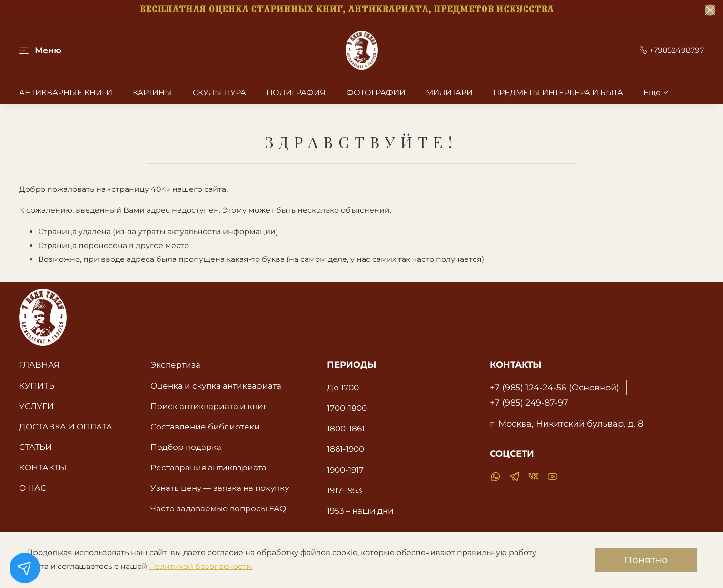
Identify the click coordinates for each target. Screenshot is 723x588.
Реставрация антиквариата (208, 467)
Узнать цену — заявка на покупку (220, 488)
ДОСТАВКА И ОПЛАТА (66, 426)
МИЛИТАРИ (449, 93)
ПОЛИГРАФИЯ (296, 93)
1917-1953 (345, 490)
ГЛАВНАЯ (39, 364)
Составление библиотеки (205, 426)
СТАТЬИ (35, 447)
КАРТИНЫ (153, 93)
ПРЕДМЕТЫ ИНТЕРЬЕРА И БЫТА (558, 93)
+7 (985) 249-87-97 (529, 403)
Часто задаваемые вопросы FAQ (218, 508)
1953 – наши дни (360, 511)
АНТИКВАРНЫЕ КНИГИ (66, 93)
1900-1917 (345, 470)
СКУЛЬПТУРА (219, 93)
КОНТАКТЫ (43, 467)
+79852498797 (672, 50)
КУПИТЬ (37, 385)
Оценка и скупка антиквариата (216, 385)
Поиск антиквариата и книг (209, 406)
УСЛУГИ (36, 406)
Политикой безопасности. (201, 566)
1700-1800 (347, 408)
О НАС (33, 488)
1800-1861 (346, 428)
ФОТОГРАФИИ (376, 93)
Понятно (646, 560)
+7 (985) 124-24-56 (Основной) (555, 387)
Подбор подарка (186, 447)
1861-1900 (346, 449)
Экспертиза (175, 364)
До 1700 (343, 387)
